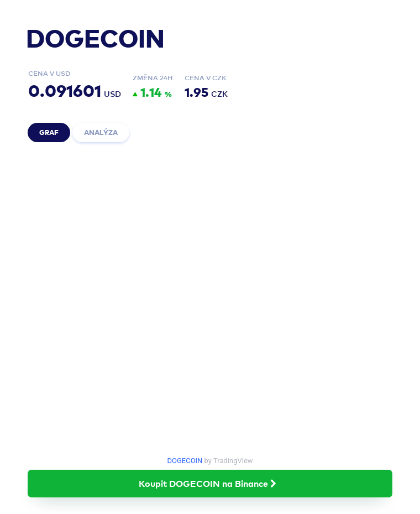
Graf (49, 132)
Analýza (101, 132)
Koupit (210, 483)
